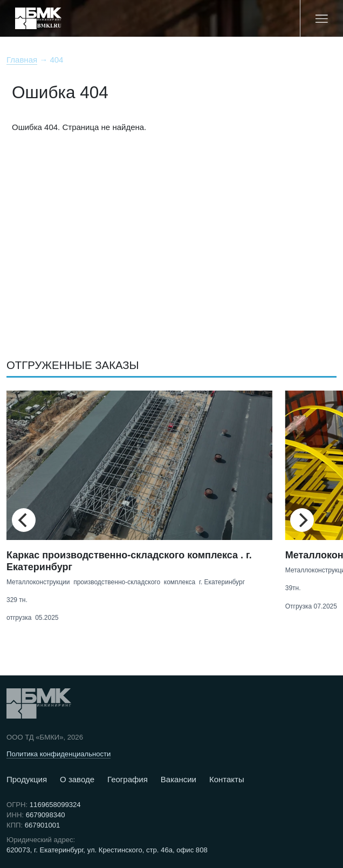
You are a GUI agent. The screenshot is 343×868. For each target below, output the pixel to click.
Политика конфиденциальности (59, 754)
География (128, 779)
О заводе (77, 779)
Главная (22, 60)
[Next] (302, 520)
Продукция (27, 779)
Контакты (227, 779)
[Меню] (322, 18)
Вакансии (179, 779)
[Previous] (24, 520)
